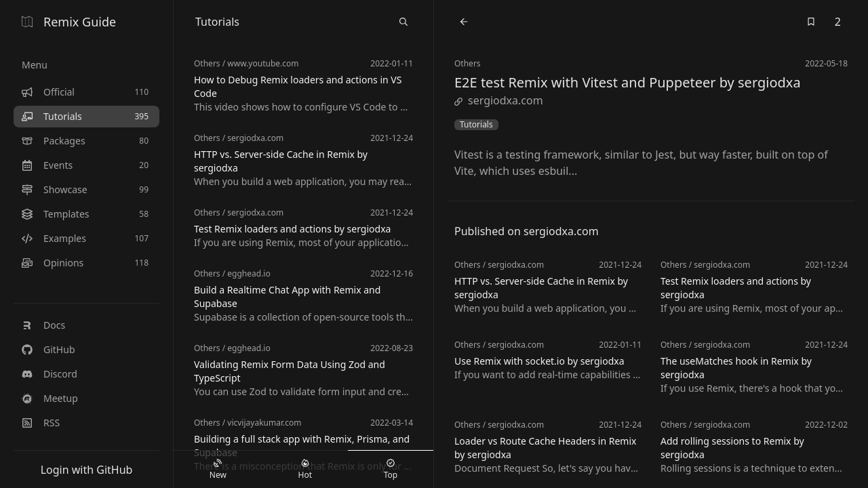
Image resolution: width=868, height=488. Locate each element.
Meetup (50, 398)
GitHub (48, 349)
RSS (41, 423)
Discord (50, 374)
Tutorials (476, 125)
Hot (305, 470)
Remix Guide (69, 22)
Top (391, 470)
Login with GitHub (87, 470)
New (218, 470)
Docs (43, 325)
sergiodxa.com (499, 100)
